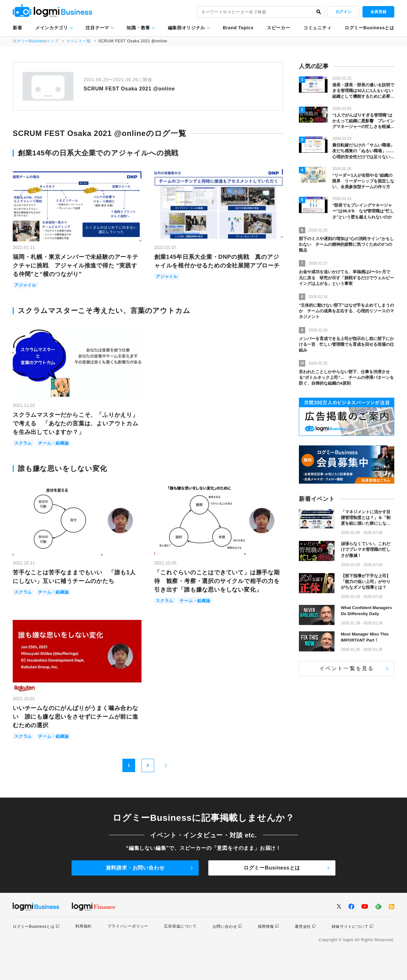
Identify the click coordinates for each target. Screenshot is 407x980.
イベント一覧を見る (347, 668)
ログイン (343, 12)
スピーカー (279, 28)
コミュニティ (317, 28)
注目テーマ (97, 28)
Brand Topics (238, 28)
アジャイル (25, 285)
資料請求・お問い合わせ (135, 868)
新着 (17, 28)
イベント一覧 (79, 41)
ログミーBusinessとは (369, 28)
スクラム (23, 443)
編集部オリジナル (187, 28)
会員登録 (378, 12)
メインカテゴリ (52, 28)
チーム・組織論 (54, 443)
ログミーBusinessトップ (36, 41)
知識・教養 (138, 28)
